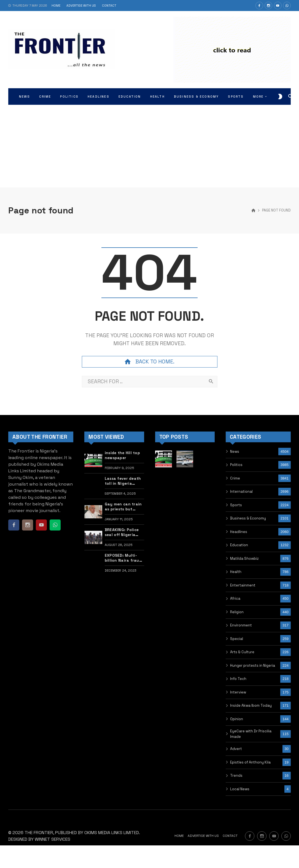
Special (237, 639)
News (235, 452)
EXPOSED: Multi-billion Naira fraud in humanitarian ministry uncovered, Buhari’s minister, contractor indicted (123, 558)
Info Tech (238, 679)
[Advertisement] (150, 146)
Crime (235, 478)
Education (239, 545)
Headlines (239, 532)
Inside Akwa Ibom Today (251, 705)
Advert (236, 749)
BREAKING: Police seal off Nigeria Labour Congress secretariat (122, 532)
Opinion (237, 719)
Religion (237, 612)
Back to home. (149, 362)
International (241, 491)
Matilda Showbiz (244, 558)
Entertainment (243, 585)
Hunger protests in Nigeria (253, 665)
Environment (241, 625)
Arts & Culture (242, 652)
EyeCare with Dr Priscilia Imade (251, 734)
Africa (235, 598)
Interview (238, 692)
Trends (236, 775)
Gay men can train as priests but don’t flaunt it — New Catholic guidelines (123, 507)
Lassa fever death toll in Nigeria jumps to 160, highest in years (123, 481)
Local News (240, 789)
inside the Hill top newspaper (122, 455)
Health (236, 572)
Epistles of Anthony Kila (250, 762)
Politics (236, 465)
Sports (236, 505)
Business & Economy (248, 518)
